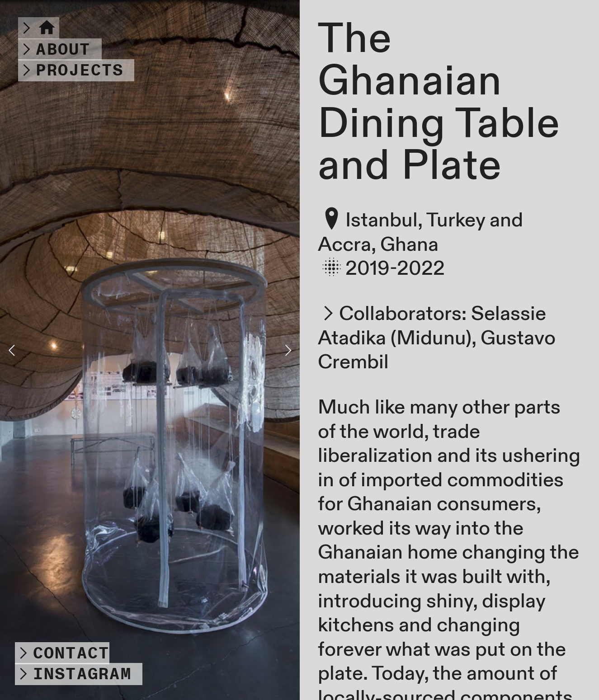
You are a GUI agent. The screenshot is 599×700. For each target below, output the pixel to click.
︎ (54, 49)
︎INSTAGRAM (73, 674)
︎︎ (38, 28)
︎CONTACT (62, 653)
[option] (150, 350)
